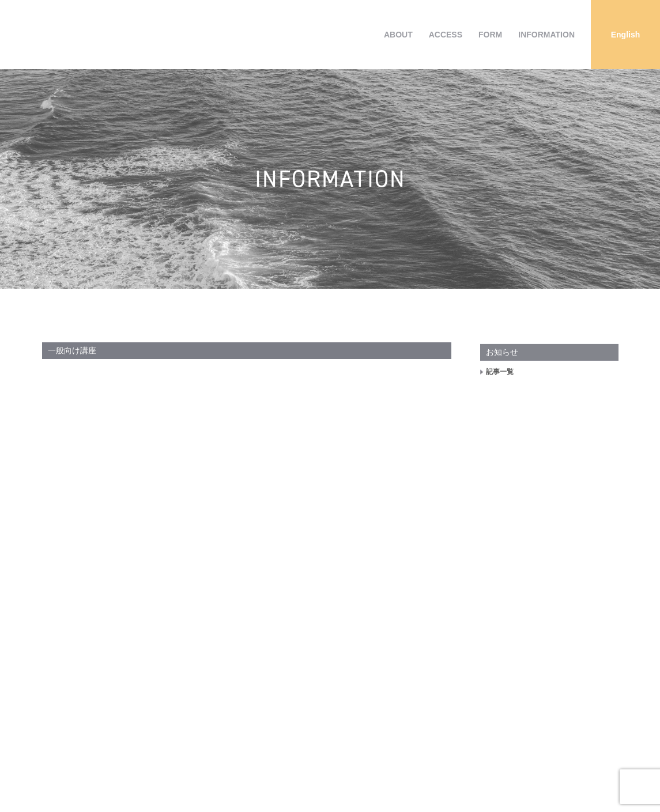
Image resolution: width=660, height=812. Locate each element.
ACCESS (446, 35)
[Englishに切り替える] (625, 35)
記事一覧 (500, 382)
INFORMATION (546, 35)
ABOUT (398, 35)
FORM (490, 35)
